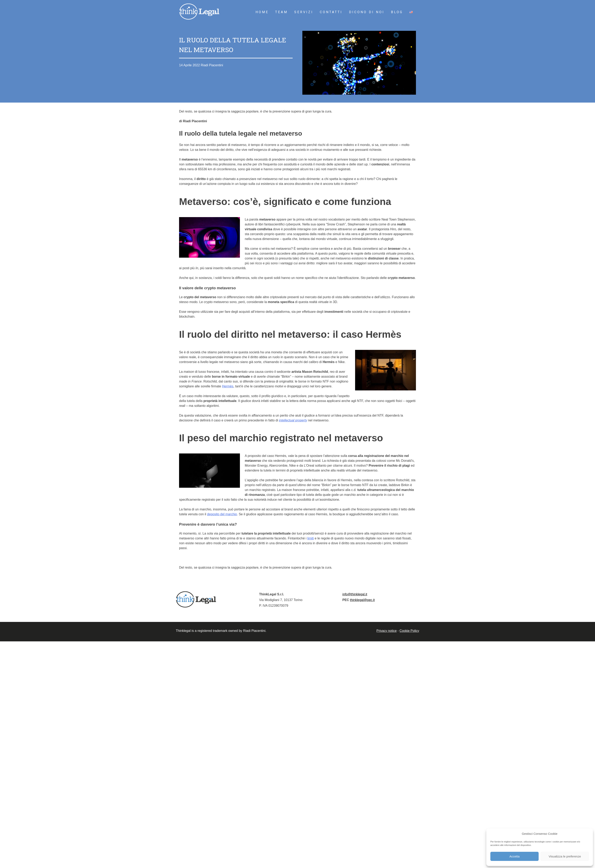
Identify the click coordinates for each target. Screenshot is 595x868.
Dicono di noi (367, 12)
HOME (262, 12)
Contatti (331, 12)
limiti (310, 538)
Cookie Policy (409, 631)
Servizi (304, 12)
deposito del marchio (222, 514)
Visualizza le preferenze (565, 856)
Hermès (228, 386)
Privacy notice (387, 631)
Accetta (514, 856)
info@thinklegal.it (355, 594)
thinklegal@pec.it (362, 600)
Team (281, 12)
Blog (397, 12)
